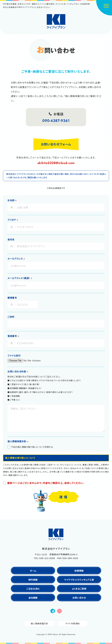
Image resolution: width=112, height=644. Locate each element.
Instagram (59, 611)
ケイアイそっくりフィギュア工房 (79, 580)
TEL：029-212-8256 (44, 558)
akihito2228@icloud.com (56, 163)
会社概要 (33, 598)
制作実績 (33, 580)
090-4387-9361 (56, 121)
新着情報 (79, 571)
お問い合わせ (79, 598)
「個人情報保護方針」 (75, 96)
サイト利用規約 (73, 623)
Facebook (53, 611)
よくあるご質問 (79, 589)
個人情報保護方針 (39, 623)
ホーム (33, 571)
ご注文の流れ (33, 589)
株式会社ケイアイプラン (56, 21)
